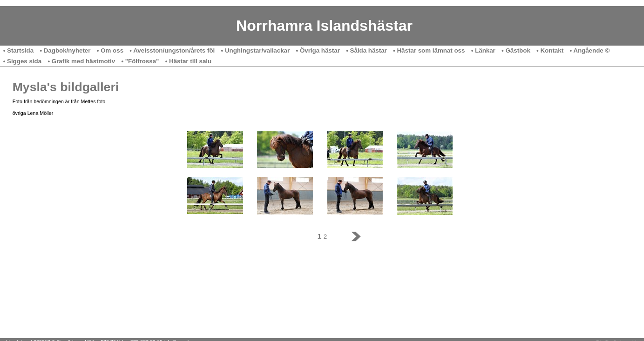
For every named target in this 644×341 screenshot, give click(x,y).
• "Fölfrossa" (140, 61)
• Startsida (18, 50)
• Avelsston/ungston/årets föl (172, 50)
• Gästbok (516, 50)
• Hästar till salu (188, 61)
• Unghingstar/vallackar (256, 50)
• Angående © (590, 50)
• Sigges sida (22, 61)
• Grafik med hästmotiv (81, 61)
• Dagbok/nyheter (65, 50)
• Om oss (110, 50)
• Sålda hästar (366, 50)
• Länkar (483, 50)
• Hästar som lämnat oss (429, 50)
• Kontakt (550, 50)
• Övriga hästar (318, 50)
